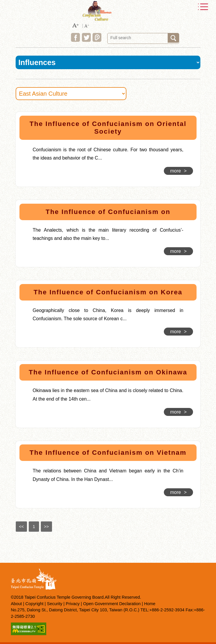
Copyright (34, 604)
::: (8, 113)
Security (55, 604)
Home (150, 604)
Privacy (73, 604)
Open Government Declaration (112, 604)
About (17, 604)
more (179, 171)
